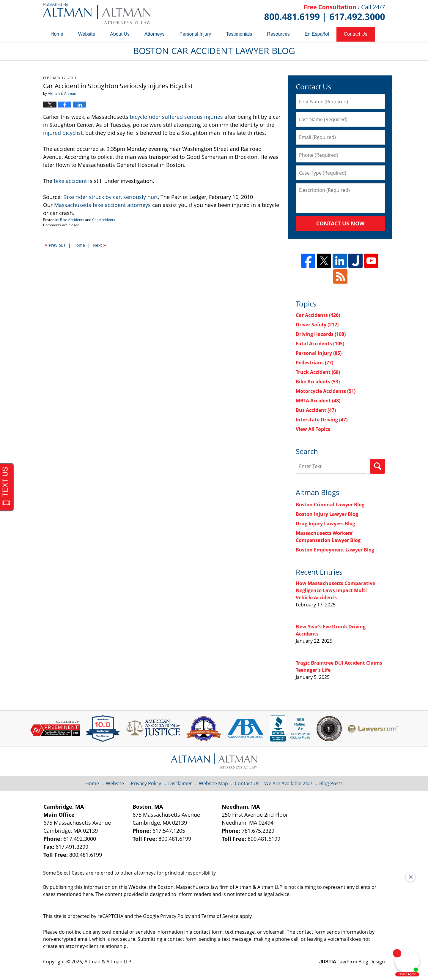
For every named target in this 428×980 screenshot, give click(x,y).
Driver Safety (317, 325)
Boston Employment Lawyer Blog (335, 550)
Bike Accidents (72, 220)
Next (99, 245)
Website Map (213, 783)
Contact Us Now (340, 223)
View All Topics (313, 429)
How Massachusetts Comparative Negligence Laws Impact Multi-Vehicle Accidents (335, 590)
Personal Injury (195, 34)
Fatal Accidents (320, 344)
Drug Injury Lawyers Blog (325, 524)
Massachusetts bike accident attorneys (102, 205)
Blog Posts (331, 783)
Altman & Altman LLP (108, 962)
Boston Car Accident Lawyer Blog (97, 13)
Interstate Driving (322, 420)
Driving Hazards (321, 334)
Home (57, 34)
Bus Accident (316, 410)
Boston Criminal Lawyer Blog (330, 505)
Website (87, 34)
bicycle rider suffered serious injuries (176, 117)
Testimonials (239, 34)
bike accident (70, 181)
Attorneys (155, 34)
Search (377, 466)
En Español (317, 34)
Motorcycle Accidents (326, 391)
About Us (120, 34)
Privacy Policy (146, 783)
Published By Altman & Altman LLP (325, 13)
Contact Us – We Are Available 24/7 (274, 783)
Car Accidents (104, 220)
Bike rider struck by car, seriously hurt (111, 197)
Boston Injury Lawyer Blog (327, 514)
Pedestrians (314, 363)
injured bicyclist (63, 133)
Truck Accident (318, 372)
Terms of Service (220, 916)
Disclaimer (180, 783)
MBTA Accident (318, 401)
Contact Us (356, 34)
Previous (55, 245)
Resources (278, 34)
